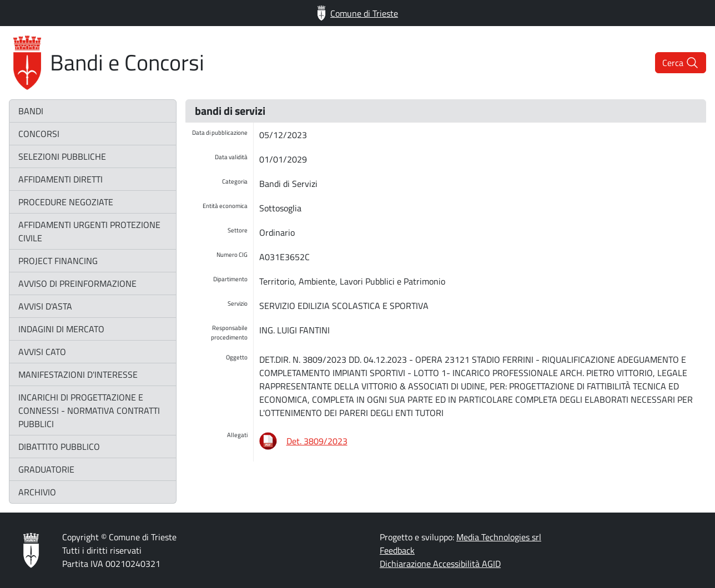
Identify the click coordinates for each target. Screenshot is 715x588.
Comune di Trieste (357, 13)
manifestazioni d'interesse (78, 374)
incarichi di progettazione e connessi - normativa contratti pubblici (89, 410)
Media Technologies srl (499, 537)
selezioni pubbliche (62, 156)
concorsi (39, 134)
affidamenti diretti (61, 179)
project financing (58, 261)
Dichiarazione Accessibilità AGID (440, 564)
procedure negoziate (66, 202)
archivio (37, 492)
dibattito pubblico (59, 447)
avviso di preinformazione (77, 283)
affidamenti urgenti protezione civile (89, 231)
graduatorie (46, 469)
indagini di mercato (61, 329)
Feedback (397, 550)
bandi (31, 111)
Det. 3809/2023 (317, 441)
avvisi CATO (42, 352)
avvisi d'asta (45, 306)
